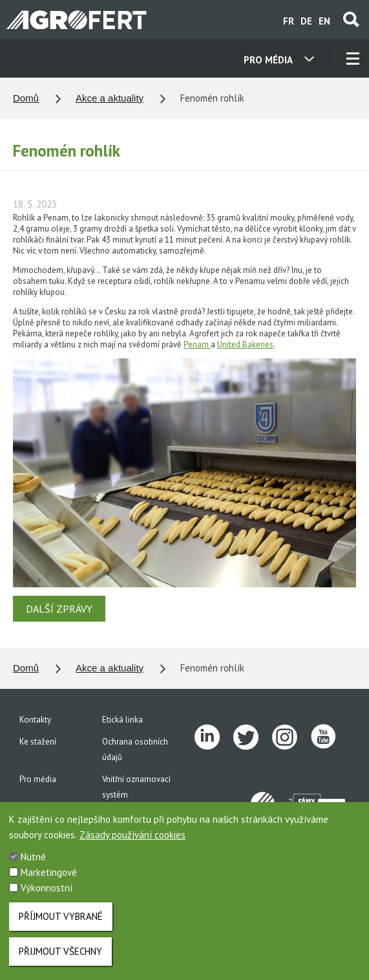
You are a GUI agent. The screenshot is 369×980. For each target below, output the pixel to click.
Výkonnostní (47, 894)
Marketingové (49, 879)
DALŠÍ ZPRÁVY (59, 609)
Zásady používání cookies (132, 841)
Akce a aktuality (110, 98)
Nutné (33, 863)
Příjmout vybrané (61, 923)
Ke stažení (38, 742)
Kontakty (35, 720)
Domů (26, 98)
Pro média (38, 779)
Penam (197, 344)
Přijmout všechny (60, 958)
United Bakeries (245, 344)
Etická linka (122, 720)
